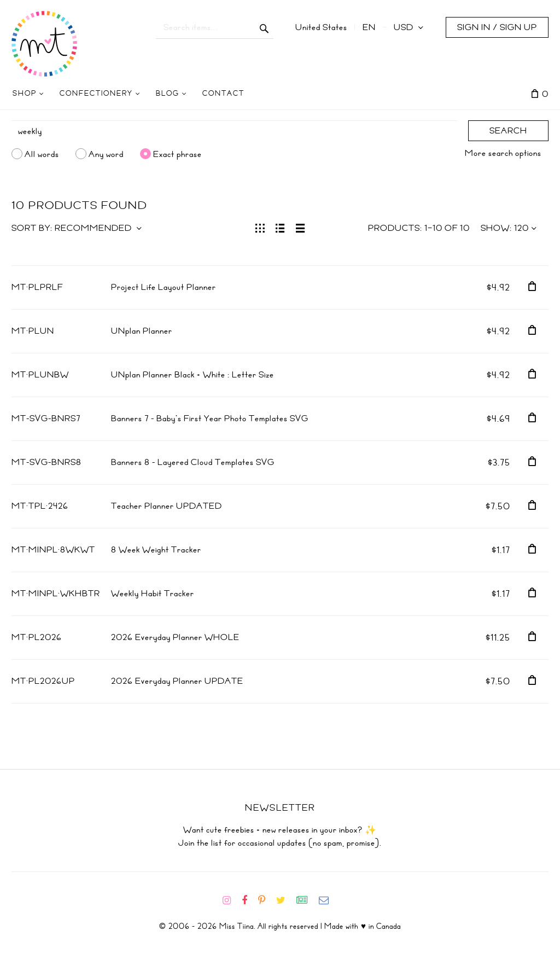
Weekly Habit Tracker (153, 594)
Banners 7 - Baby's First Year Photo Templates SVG (210, 418)
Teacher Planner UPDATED (167, 506)
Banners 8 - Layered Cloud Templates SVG (193, 462)
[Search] (234, 131)
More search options (503, 153)
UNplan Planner (142, 331)
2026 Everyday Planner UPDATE (177, 681)
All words (42, 154)
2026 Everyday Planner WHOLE (175, 637)
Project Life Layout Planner (164, 287)
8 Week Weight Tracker (156, 550)
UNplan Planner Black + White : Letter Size (192, 375)
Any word (106, 154)
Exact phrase (177, 154)
